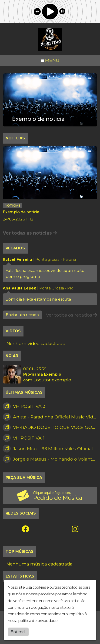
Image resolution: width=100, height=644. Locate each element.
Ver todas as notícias (30, 233)
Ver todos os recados (72, 315)
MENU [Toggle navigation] (50, 60)
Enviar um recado (22, 315)
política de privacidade (38, 620)
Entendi (18, 631)
